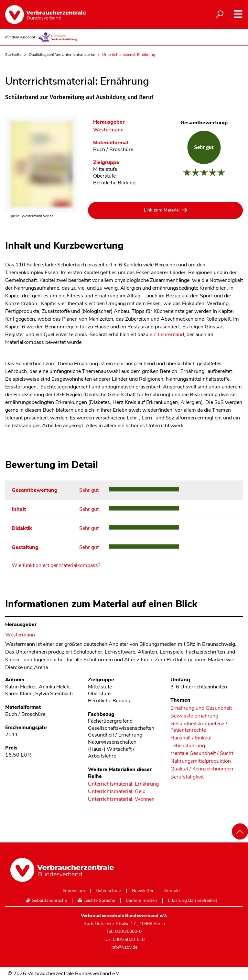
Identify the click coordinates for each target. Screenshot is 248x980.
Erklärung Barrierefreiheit (193, 901)
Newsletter (143, 891)
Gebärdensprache (46, 900)
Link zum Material (162, 210)
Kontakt (172, 891)
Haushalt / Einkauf (191, 738)
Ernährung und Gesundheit (201, 708)
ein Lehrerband (167, 335)
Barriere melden (141, 901)
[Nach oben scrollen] (240, 831)
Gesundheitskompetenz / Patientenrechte (199, 727)
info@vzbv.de (124, 947)
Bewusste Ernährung (194, 716)
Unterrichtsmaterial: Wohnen (121, 799)
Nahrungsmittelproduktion (201, 761)
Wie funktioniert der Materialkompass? (56, 565)
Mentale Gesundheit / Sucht (202, 753)
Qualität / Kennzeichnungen (202, 769)
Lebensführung (188, 746)
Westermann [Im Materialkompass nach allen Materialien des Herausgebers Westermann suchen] (108, 130)
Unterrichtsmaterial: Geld (117, 792)
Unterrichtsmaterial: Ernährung (123, 784)
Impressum (74, 891)
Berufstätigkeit (187, 777)
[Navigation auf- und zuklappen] (238, 14)
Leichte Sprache (96, 900)
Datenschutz (108, 891)
